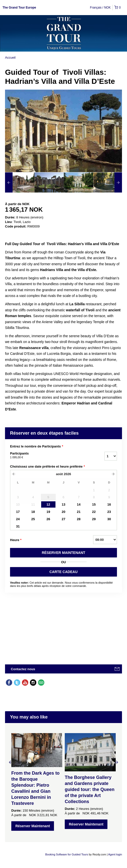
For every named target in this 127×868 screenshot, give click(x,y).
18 (33, 512)
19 (48, 512)
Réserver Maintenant (33, 826)
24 (18, 519)
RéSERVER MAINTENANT (63, 553)
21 (79, 512)
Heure (16, 540)
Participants (51, 456)
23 (109, 512)
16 (109, 504)
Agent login (115, 854)
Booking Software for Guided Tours (67, 854)
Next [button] (116, 762)
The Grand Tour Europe (19, 8)
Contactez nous (23, 669)
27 (63, 519)
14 (79, 504)
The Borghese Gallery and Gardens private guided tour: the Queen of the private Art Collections (90, 789)
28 (79, 519)
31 (18, 526)
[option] (20, 182)
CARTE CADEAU (63, 572)
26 (48, 519)
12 (48, 504)
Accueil (10, 58)
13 (63, 504)
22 (94, 512)
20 (63, 512)
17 (18, 512)
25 (33, 519)
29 (94, 519)
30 (109, 519)
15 (94, 504)
